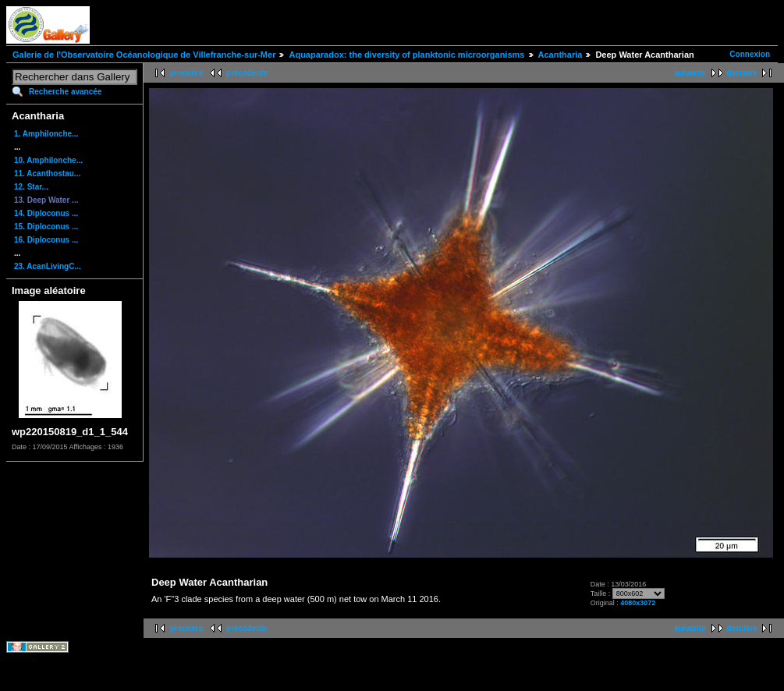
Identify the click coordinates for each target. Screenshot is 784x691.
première (186, 73)
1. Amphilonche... (46, 134)
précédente (247, 73)
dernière (742, 73)
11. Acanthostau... (47, 174)
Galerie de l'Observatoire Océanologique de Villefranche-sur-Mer (144, 55)
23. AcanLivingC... (48, 266)
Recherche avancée (65, 92)
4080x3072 (638, 603)
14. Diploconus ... (46, 213)
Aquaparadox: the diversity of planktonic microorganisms (406, 55)
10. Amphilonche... (48, 160)
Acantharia (561, 55)
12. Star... (31, 187)
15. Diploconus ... (46, 227)
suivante (690, 73)
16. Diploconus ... (46, 240)
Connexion (750, 54)
